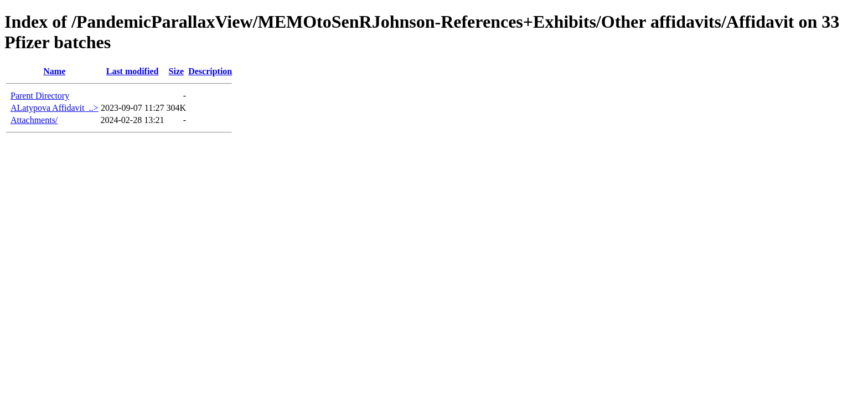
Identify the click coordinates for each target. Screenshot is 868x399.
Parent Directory (40, 96)
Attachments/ (34, 120)
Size (177, 71)
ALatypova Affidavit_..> (54, 108)
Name (54, 71)
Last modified (133, 71)
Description (210, 71)
